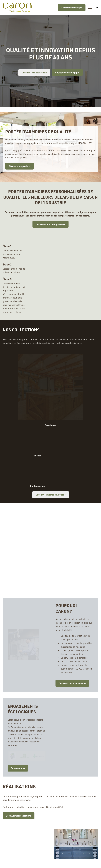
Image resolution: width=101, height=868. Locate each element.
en (97, 8)
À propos (9, 864)
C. (68, 835)
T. (62, 830)
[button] (90, 8)
